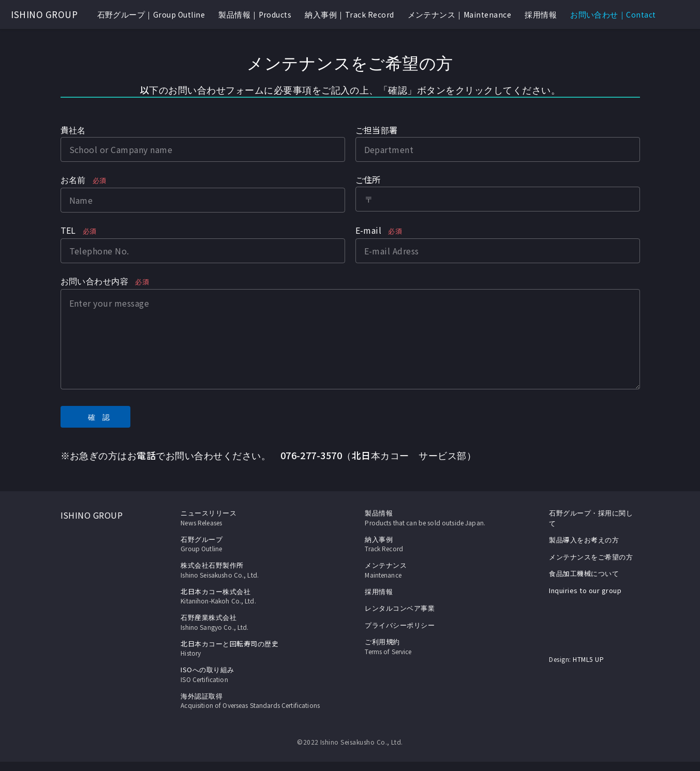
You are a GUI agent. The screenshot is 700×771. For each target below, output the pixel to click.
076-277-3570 (311, 455)
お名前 (84, 180)
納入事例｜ (349, 14)
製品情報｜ (255, 14)
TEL (79, 231)
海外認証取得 (250, 705)
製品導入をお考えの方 (584, 540)
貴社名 (73, 130)
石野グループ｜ (151, 14)
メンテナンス (434, 570)
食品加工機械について (584, 573)
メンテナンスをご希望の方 (591, 557)
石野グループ (250, 544)
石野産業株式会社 (250, 622)
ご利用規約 (434, 646)
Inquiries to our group (585, 590)
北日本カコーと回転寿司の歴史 (250, 648)
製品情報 (379, 513)
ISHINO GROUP (44, 14)
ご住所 (368, 179)
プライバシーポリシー (400, 625)
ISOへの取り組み (250, 674)
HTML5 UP (588, 659)
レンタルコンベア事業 (400, 608)
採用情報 (541, 14)
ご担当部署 (377, 130)
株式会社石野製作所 (250, 570)
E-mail (379, 231)
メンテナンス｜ (460, 14)
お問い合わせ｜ (613, 14)
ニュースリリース (250, 518)
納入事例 (434, 544)
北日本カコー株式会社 (250, 596)
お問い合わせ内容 (105, 282)
